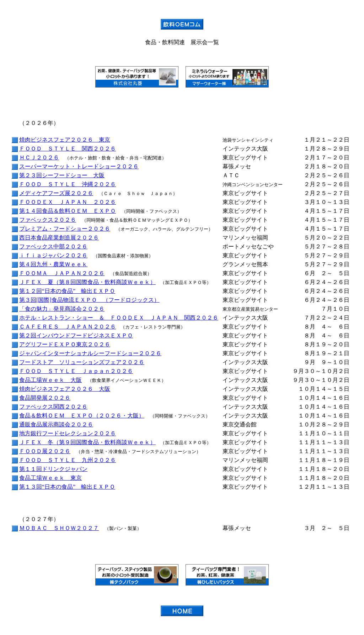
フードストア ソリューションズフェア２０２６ (82, 362)
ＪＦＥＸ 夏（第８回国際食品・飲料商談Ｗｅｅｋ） (87, 282)
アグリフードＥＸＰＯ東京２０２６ (65, 344)
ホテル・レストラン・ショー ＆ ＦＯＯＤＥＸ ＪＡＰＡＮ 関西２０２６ (119, 318)
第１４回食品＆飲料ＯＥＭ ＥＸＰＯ (68, 211)
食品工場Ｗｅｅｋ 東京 (50, 478)
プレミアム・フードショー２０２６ (65, 229)
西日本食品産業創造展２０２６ (59, 238)
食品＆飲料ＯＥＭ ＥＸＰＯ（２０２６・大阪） (82, 416)
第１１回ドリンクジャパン (53, 469)
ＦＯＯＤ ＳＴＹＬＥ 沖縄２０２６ (68, 184)
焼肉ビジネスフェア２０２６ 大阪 (65, 389)
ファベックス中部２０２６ (53, 246)
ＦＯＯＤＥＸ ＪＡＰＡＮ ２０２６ (68, 202)
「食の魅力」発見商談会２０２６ (62, 309)
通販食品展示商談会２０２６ (56, 424)
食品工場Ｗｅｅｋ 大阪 (50, 380)
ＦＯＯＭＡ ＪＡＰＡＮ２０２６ (62, 273)
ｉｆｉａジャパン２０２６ (53, 255)
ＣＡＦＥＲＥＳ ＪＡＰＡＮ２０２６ (68, 327)
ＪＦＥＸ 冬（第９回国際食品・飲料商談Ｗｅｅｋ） (87, 442)
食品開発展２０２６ (45, 398)
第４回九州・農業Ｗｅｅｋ (53, 264)
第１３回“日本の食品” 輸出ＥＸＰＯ (67, 487)
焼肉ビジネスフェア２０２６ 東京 (65, 140)
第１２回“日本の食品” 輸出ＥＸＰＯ (67, 291)
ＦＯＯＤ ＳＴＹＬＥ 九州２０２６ (68, 460)
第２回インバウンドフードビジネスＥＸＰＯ (76, 335)
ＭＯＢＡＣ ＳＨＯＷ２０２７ (59, 528)
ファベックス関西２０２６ (53, 407)
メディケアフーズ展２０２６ (56, 193)
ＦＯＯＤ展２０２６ (45, 451)
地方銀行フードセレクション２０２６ (68, 433)
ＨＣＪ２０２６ (39, 158)
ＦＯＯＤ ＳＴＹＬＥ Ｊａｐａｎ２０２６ (76, 371)
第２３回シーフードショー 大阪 (62, 175)
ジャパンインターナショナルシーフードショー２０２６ (90, 353)
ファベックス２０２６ (48, 220)
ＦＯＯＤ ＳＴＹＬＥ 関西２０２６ (68, 149)
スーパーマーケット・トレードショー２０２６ (79, 166)
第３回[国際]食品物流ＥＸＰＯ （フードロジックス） (89, 300)
